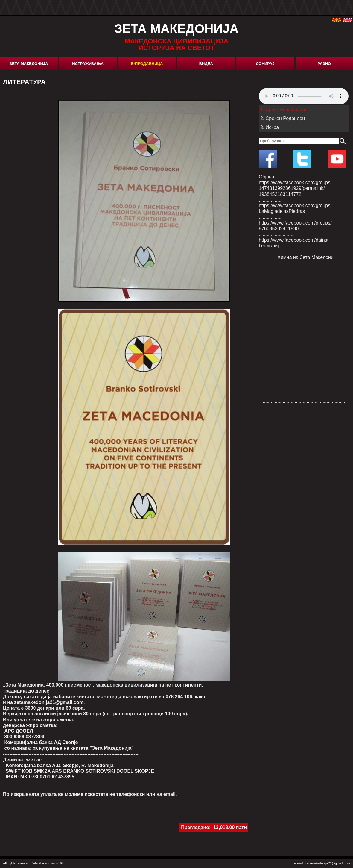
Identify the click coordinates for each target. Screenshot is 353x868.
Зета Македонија (29, 64)
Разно (324, 64)
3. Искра (270, 127)
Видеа (206, 64)
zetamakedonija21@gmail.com (327, 863)
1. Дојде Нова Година (284, 110)
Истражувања (88, 64)
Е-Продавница (147, 64)
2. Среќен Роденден (283, 118)
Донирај (265, 64)
